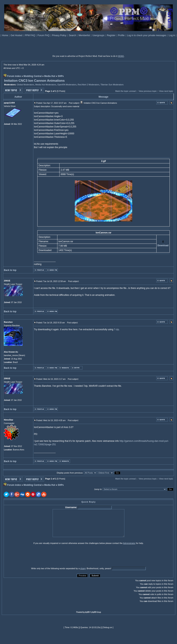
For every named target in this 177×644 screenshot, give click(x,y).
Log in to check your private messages (147, 35)
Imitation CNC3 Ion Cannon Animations (34, 81)
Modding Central (33, 76)
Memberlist (85, 35)
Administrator (129, 543)
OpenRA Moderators (67, 85)
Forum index (14, 76)
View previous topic (148, 91)
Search (73, 35)
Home (5, 35)
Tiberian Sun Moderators (112, 85)
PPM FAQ (30, 35)
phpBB (87, 612)
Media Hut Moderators (46, 85)
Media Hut (50, 76)
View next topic (166, 91)
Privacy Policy (60, 35)
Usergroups (99, 35)
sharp (83, 568)
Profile (122, 35)
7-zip (116, 329)
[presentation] (33, 556)
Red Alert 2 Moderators (88, 85)
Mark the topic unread (125, 91)
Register (112, 35)
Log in (172, 35)
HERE (121, 56)
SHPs (61, 76)
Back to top (10, 270)
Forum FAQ (44, 35)
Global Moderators (26, 85)
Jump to (98, 489)
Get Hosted (17, 35)
